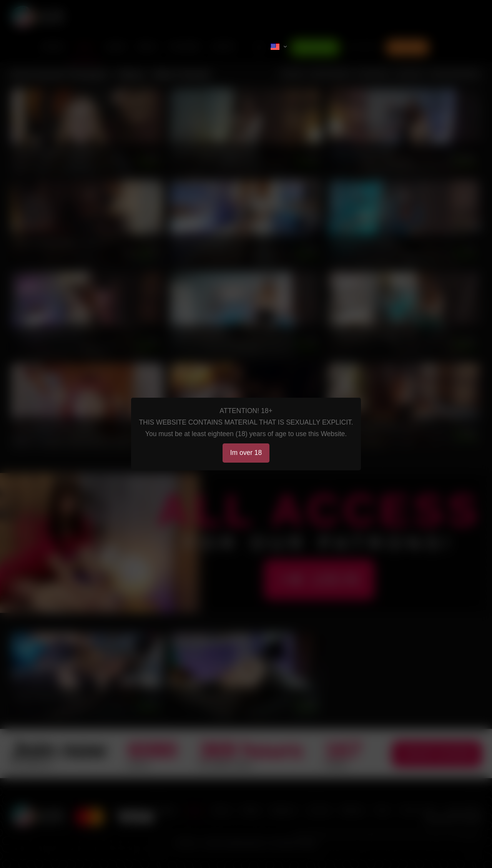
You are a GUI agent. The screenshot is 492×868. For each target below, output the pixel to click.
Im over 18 (246, 453)
